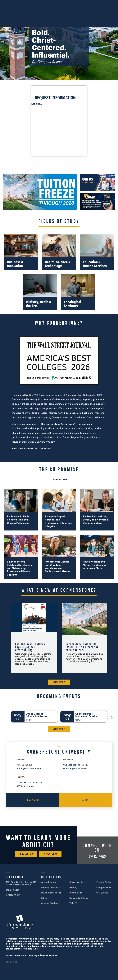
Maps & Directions (51, 893)
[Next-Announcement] (112, 636)
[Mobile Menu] (112, 10)
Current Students (50, 903)
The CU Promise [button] (59, 469)
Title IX (73, 903)
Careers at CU (77, 882)
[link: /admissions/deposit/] (98, 183)
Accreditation (49, 882)
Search (102, 10)
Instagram (91, 856)
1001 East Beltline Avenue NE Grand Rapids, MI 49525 (21, 883)
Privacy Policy (104, 882)
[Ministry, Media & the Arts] (40, 292)
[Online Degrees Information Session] (34, 717)
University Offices (79, 898)
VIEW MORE (59, 682)
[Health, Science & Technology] (59, 252)
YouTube (102, 856)
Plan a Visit (32, 800)
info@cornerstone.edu (31, 768)
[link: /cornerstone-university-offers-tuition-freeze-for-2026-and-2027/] (40, 192)
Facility (73, 887)
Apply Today (50, 854)
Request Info (26, 854)
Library (45, 898)
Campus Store (104, 887)
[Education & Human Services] (97, 252)
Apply (86, 800)
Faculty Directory (50, 887)
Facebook (96, 856)
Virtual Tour (76, 893)
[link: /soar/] (98, 201)
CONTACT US (13, 895)
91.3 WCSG (102, 893)
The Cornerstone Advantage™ (58, 424)
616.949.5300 (20, 3)
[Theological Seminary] (78, 292)
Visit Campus (59, 3)
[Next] (112, 717)
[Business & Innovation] (21, 252)
